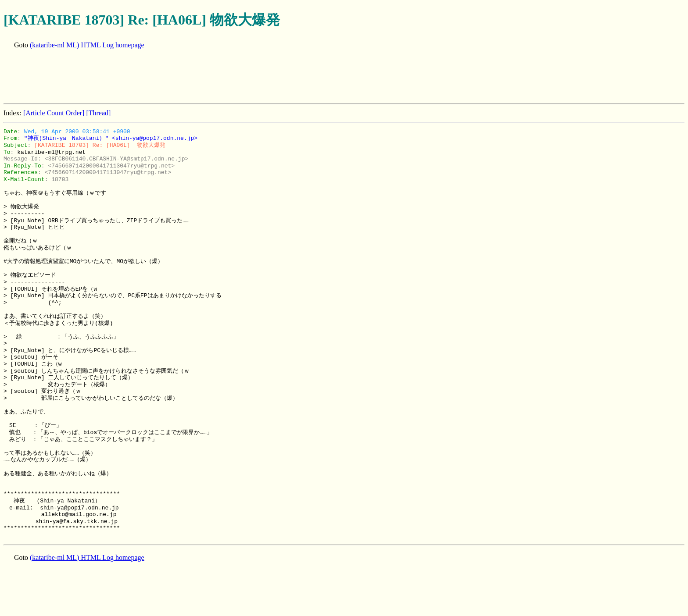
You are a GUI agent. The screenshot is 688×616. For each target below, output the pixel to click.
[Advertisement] (163, 77)
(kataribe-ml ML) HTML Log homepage (87, 45)
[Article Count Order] (54, 113)
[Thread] (98, 113)
